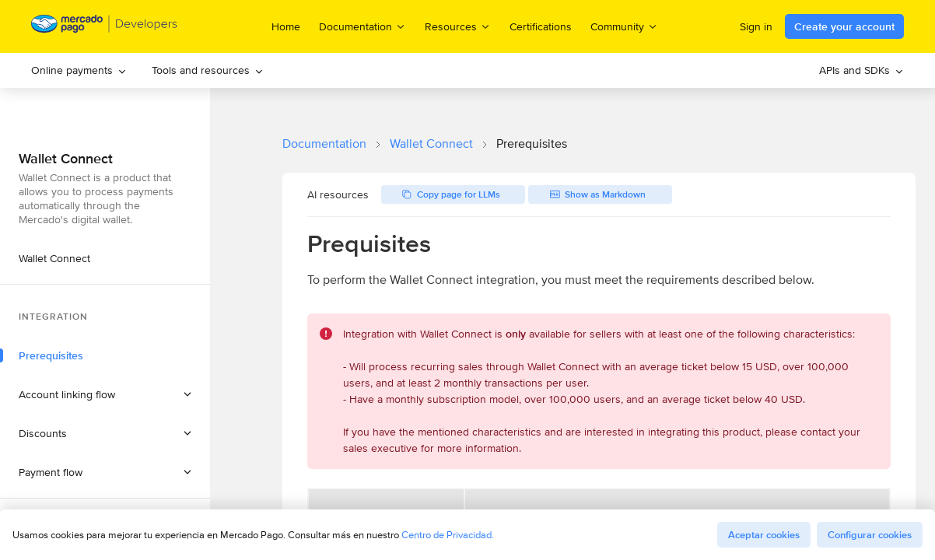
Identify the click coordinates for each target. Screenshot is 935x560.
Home (286, 26)
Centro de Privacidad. (448, 535)
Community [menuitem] (624, 26)
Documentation (324, 143)
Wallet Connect (431, 143)
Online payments (79, 70)
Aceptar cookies (764, 535)
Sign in (756, 26)
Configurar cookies (870, 535)
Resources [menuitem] (458, 26)
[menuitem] (79, 70)
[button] (105, 394)
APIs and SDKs (861, 70)
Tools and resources (208, 70)
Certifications (541, 26)
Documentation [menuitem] (362, 26)
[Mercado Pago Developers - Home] (105, 27)
